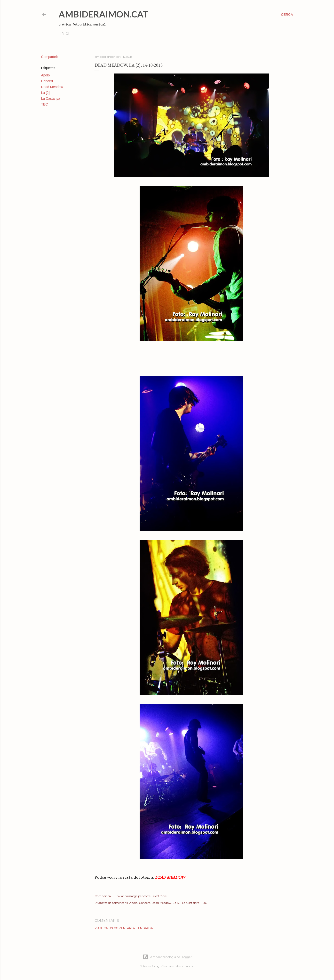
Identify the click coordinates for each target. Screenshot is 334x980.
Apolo (46, 75)
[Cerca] (287, 15)
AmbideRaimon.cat (103, 14)
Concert (47, 81)
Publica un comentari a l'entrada (124, 928)
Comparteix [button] (50, 57)
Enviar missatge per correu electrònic (141, 896)
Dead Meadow (52, 87)
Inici (65, 33)
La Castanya (51, 98)
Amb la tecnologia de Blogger (167, 957)
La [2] (45, 93)
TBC (45, 104)
